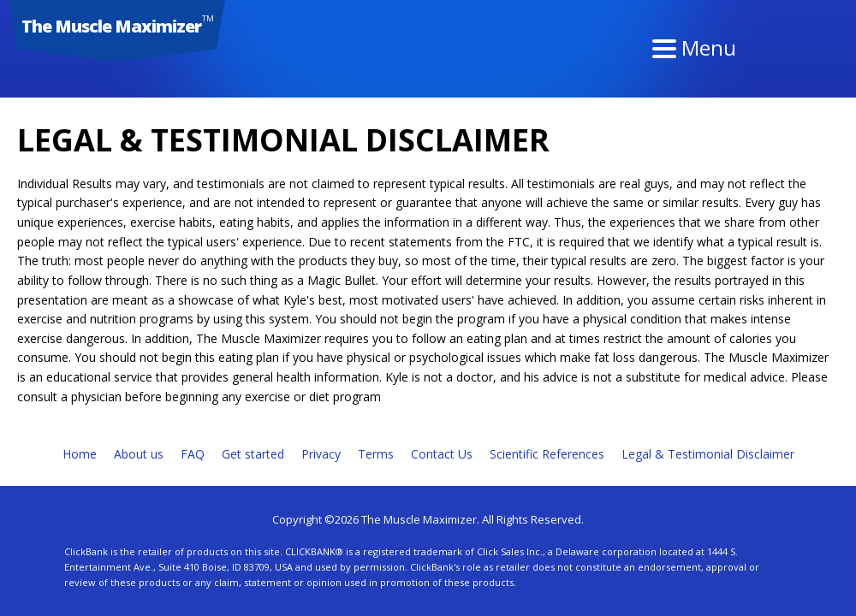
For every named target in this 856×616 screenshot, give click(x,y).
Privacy (321, 454)
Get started (253, 454)
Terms (376, 454)
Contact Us (442, 454)
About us (139, 454)
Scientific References (547, 454)
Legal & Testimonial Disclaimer (708, 454)
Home (80, 454)
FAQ (193, 454)
